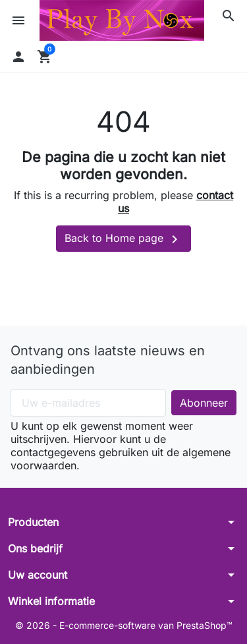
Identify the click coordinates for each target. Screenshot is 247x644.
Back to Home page (123, 239)
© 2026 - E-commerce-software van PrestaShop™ (124, 625)
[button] (229, 16)
